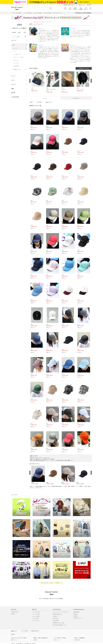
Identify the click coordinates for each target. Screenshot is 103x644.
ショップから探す (36, 611)
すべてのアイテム (36, 617)
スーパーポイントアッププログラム (60, 609)
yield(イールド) (45, 22)
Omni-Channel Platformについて (60, 622)
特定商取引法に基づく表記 (59, 619)
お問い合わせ (56, 615)
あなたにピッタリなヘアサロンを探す (19, 635)
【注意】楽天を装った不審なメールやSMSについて (52, 579)
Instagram (76, 613)
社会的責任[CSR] (28, 640)
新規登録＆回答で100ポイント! (70, 5)
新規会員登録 (76, 609)
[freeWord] (19, 37)
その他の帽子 (16, 66)
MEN (19, 32)
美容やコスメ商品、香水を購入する (41, 635)
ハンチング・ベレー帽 (18, 57)
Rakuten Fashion (37, 22)
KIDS (25, 32)
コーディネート (76, 98)
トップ (31, 22)
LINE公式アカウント (78, 615)
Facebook (76, 611)
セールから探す (35, 615)
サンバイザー (16, 63)
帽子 (14, 45)
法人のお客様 (56, 617)
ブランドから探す (36, 609)
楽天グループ (82, 5)
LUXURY (13, 610)
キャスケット (16, 60)
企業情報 (13, 640)
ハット (15, 51)
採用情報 (34, 640)
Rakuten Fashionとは (57, 611)
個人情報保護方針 (20, 640)
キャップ (15, 49)
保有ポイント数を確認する (80, 635)
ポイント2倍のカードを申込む (60, 635)
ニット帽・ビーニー (18, 54)
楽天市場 (89, 5)
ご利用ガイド (56, 613)
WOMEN (14, 32)
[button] (38, 83)
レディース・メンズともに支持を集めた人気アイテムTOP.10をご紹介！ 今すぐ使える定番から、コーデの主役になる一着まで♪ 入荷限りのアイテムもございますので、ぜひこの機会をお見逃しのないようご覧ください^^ (80, 34)
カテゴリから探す (36, 613)
